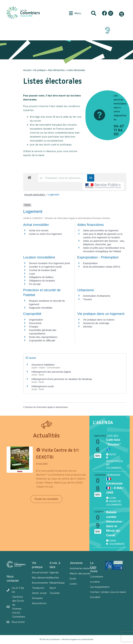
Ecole (73, 579)
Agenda (54, 572)
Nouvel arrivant (40, 572)
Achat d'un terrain (39, 230)
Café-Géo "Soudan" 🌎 (114, 444)
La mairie (95, 582)
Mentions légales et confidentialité (78, 639)
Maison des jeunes (80, 573)
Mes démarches (56, 70)
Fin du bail (35, 284)
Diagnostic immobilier (41, 308)
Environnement (40, 583)
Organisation (36, 320)
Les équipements (100, 587)
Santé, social (39, 593)
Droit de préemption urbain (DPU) (102, 267)
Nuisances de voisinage (96, 323)
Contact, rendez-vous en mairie (108, 592)
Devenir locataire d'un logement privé (49, 263)
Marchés (54, 578)
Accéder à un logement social (45, 267)
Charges (34, 327)
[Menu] (75, 13)
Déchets (88, 327)
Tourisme (55, 593)
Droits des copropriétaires (43, 337)
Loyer (32, 274)
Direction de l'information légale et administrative (47, 407)
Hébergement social (42, 386)
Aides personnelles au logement (101, 230)
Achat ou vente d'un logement (45, 234)
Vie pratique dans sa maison (99, 320)
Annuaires (37, 598)
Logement (54, 195)
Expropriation (90, 263)
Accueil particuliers (35, 195)
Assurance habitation (43, 365)
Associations (39, 603)
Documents (35, 323)
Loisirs (73, 584)
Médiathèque (57, 583)
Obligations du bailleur (41, 277)
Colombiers (97, 577)
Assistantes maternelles (83, 568)
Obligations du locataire (42, 281)
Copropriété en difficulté (42, 340)
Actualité (95, 597)
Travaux (88, 299)
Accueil (27, 70)
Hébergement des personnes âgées (51, 372)
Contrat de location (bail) (42, 270)
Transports (38, 588)
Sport (53, 588)
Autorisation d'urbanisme (97, 296)
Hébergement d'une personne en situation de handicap (62, 379)
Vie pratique (39, 70)
